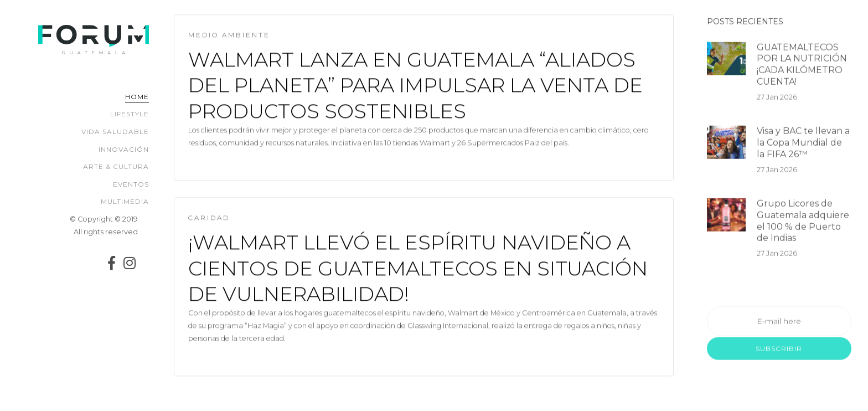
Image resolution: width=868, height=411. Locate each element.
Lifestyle (130, 114)
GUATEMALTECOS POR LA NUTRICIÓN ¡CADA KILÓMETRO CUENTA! (802, 67)
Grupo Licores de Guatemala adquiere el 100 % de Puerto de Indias (803, 224)
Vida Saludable (115, 132)
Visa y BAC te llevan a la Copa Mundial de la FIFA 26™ (803, 145)
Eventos (131, 184)
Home (137, 97)
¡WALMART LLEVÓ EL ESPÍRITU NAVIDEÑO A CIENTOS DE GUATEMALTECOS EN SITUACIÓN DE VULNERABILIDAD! (418, 269)
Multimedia (125, 201)
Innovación (124, 149)
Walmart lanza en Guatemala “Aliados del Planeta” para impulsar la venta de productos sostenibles (415, 86)
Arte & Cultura (116, 166)
